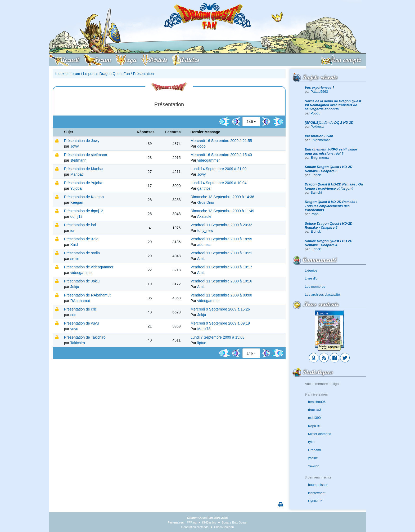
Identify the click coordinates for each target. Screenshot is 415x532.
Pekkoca (317, 127)
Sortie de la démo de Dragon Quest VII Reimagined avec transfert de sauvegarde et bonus (333, 105)
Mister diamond (320, 434)
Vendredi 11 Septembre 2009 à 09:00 (221, 295)
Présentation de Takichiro (85, 337)
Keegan (77, 202)
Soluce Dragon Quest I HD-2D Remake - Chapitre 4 (329, 243)
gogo (202, 146)
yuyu (74, 329)
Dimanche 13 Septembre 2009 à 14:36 (222, 197)
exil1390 (314, 418)
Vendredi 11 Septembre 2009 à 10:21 (221, 253)
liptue (202, 343)
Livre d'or (312, 278)
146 (250, 122)
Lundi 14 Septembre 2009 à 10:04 (219, 183)
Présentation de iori (80, 225)
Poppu (316, 113)
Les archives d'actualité (322, 294)
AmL (201, 259)
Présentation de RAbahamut (87, 295)
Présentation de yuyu (82, 323)
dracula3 (315, 410)
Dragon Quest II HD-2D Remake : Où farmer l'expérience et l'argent (334, 186)
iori (73, 230)
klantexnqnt (317, 493)
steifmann (78, 160)
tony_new (205, 230)
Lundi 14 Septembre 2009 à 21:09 (219, 169)
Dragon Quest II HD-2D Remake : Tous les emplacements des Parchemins (331, 206)
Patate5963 (319, 92)
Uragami (314, 450)
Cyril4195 (315, 501)
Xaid (74, 245)
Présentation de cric (80, 309)
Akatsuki (204, 216)
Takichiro (78, 343)
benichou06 (317, 402)
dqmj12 (76, 216)
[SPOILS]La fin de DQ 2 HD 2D (329, 123)
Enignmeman (321, 140)
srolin (75, 259)
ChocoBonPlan (224, 527)
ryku (311, 442)
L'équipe (311, 270)
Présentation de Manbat (84, 169)
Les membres (315, 287)
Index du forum (68, 74)
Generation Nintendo (195, 527)
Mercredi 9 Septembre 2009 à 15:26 (220, 309)
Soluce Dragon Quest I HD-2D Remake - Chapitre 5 (329, 225)
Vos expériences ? (320, 88)
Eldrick (316, 175)
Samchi (316, 192)
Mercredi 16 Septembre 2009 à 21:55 (221, 141)
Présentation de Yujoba (83, 183)
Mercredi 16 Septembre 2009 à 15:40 (221, 155)
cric (73, 315)
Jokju (75, 287)
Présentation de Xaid (81, 239)
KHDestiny (209, 522)
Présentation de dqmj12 (84, 211)
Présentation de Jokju (82, 281)
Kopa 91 (314, 426)
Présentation (143, 74)
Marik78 (204, 329)
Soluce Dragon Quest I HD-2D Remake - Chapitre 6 (329, 169)
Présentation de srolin (82, 253)
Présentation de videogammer (89, 267)
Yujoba (76, 188)
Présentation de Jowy (82, 141)
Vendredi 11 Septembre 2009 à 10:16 (221, 281)
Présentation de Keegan (84, 197)
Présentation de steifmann (86, 155)
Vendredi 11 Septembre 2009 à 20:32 (221, 225)
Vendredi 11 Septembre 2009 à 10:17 (221, 267)
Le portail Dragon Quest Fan (107, 74)
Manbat (77, 174)
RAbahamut (80, 301)
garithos (204, 188)
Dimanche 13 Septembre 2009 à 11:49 (222, 211)
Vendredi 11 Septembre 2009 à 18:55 (221, 239)
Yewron (314, 466)
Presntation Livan (319, 136)
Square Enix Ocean (235, 522)
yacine (313, 458)
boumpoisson (318, 485)
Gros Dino (206, 202)
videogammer (209, 160)
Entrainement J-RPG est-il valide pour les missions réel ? (331, 151)
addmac (204, 245)
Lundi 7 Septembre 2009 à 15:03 (218, 337)
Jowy (75, 146)
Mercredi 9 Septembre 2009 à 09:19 (220, 323)
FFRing (192, 522)
